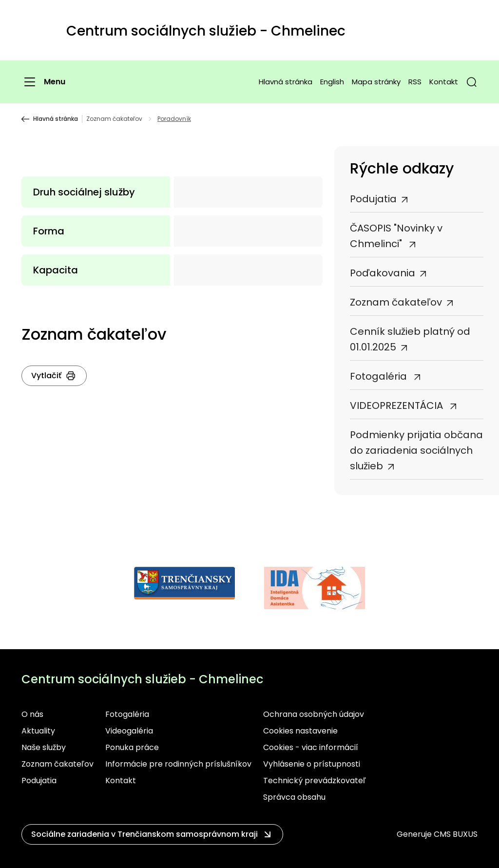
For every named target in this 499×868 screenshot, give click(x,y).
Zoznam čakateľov (114, 119)
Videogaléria (129, 731)
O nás (32, 714)
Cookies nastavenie (300, 731)
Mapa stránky (376, 82)
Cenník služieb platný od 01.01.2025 (410, 339)
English (332, 82)
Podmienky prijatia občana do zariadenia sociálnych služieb (416, 450)
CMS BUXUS (456, 834)
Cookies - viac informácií (311, 747)
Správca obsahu (294, 797)
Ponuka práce (132, 747)
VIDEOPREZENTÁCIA (398, 405)
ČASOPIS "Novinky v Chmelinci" (396, 236)
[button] (472, 82)
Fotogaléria (380, 376)
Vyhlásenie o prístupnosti (312, 764)
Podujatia (373, 199)
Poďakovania (383, 273)
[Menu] (43, 82)
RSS (415, 82)
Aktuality (38, 731)
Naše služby (44, 747)
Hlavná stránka (286, 82)
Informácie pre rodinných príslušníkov (178, 764)
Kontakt (444, 82)
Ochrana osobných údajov (314, 714)
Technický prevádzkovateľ (315, 781)
